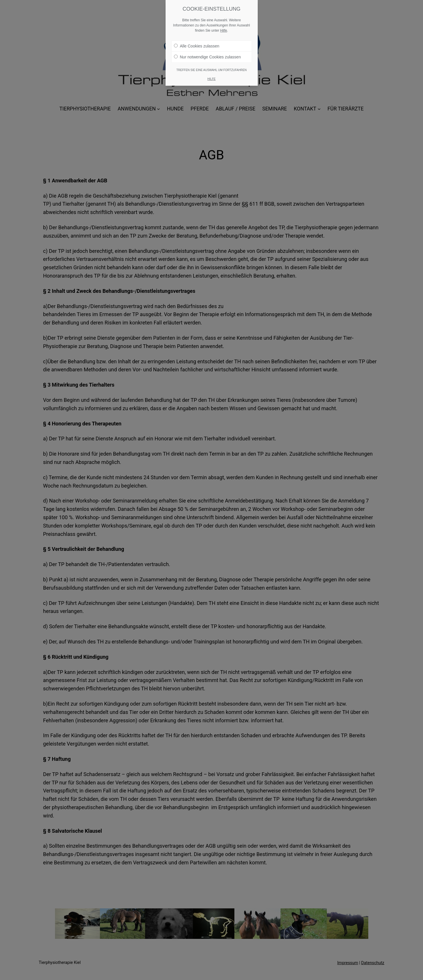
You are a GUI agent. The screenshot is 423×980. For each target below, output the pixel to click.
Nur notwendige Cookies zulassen (207, 55)
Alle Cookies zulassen (197, 44)
